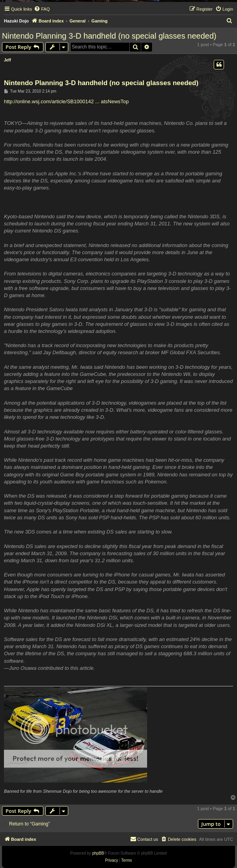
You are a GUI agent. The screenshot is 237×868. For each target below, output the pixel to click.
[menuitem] (42, 9)
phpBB (98, 853)
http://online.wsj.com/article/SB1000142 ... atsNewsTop (66, 101)
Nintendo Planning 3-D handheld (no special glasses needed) (109, 36)
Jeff (7, 60)
